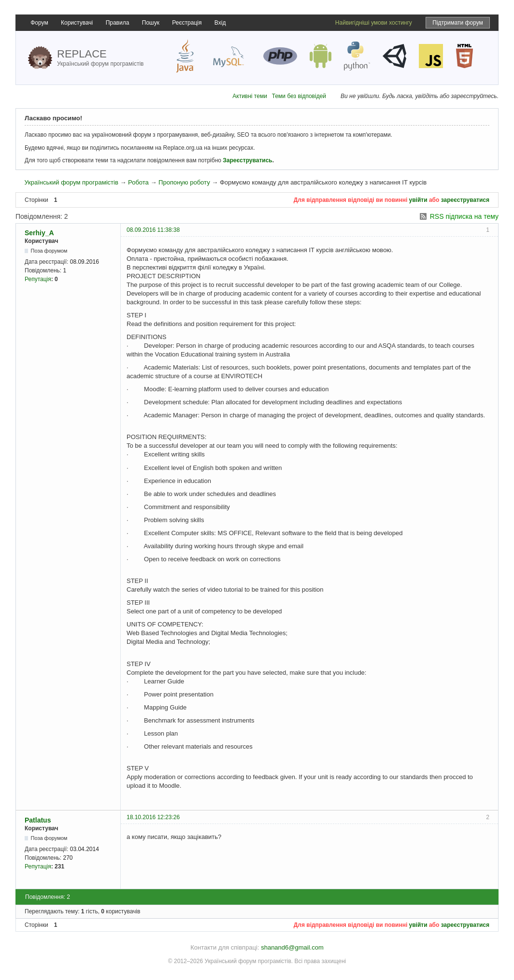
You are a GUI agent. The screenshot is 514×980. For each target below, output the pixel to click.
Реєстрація (187, 23)
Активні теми (250, 96)
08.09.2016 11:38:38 (153, 230)
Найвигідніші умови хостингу (374, 23)
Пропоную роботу (184, 182)
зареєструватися (465, 200)
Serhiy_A (39, 233)
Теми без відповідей (299, 96)
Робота (138, 182)
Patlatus (38, 820)
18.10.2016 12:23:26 (153, 817)
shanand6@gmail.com (292, 947)
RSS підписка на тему (464, 216)
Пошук (151, 23)
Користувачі (77, 23)
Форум (39, 23)
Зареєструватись (247, 160)
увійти (418, 200)
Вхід (220, 23)
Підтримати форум (458, 23)
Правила (118, 23)
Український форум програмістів (71, 182)
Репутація (38, 279)
